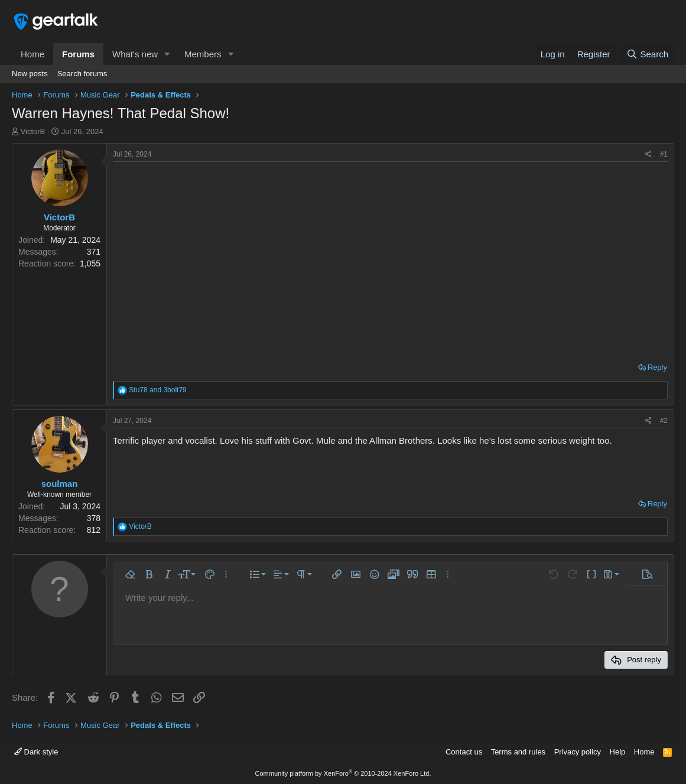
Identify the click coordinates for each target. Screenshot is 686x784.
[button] (167, 54)
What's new (135, 54)
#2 (664, 421)
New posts (30, 74)
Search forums (82, 74)
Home (32, 54)
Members (203, 54)
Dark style (36, 752)
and (157, 390)
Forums (78, 54)
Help (618, 752)
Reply (657, 367)
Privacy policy (578, 752)
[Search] (647, 54)
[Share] (648, 154)
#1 (664, 154)
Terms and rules (518, 752)
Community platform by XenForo (343, 773)
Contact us (464, 752)
